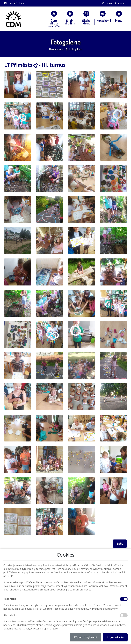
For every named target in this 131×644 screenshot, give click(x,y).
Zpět (120, 544)
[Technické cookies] (124, 599)
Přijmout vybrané (86, 637)
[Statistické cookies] (124, 615)
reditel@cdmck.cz (18, 3)
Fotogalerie (76, 49)
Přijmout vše (115, 637)
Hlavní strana (56, 49)
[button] (119, 16)
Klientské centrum (116, 3)
